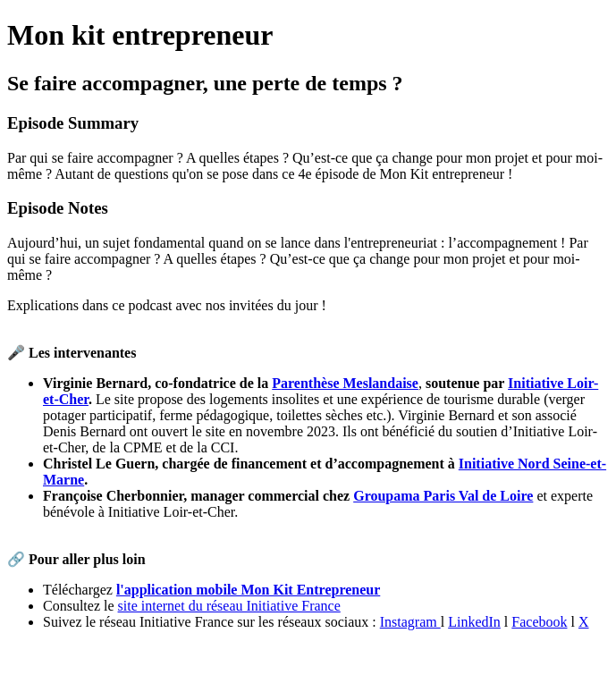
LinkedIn (474, 622)
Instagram (410, 622)
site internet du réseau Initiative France (229, 606)
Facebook (539, 622)
